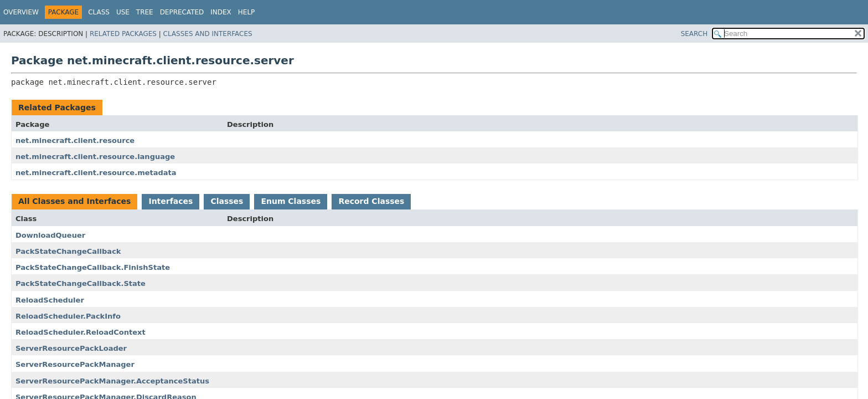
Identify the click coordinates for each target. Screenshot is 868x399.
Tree (145, 12)
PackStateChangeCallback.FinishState (93, 267)
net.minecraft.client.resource (75, 140)
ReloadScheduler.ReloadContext (81, 332)
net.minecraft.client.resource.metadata (96, 173)
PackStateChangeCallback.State (81, 283)
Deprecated (182, 12)
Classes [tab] (227, 201)
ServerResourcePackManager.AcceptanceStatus (112, 381)
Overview (21, 12)
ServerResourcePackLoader (71, 348)
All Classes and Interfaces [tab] (74, 201)
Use (123, 12)
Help (247, 12)
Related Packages (123, 34)
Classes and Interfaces (208, 34)
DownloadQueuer (50, 235)
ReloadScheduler (50, 300)
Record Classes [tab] (371, 201)
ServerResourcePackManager (75, 364)
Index (221, 12)
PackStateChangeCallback (68, 251)
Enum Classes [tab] (291, 201)
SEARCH (694, 34)
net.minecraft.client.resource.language (95, 157)
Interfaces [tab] (170, 201)
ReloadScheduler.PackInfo (68, 316)
